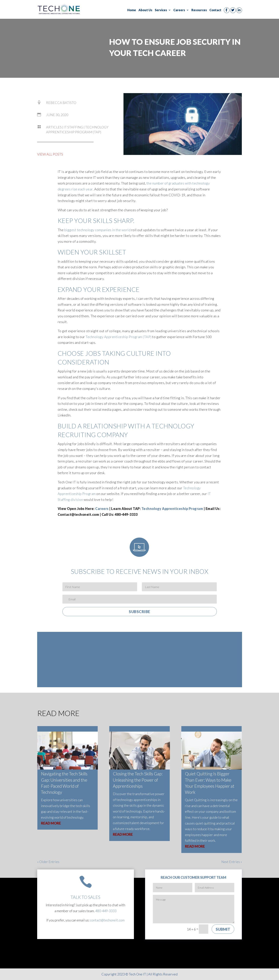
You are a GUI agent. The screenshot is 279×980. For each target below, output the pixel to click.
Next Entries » (232, 862)
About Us (145, 10)
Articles (54, 127)
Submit (223, 929)
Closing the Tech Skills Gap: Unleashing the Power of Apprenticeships (138, 780)
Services (161, 10)
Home (132, 10)
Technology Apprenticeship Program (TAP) (149, 663)
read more (51, 823)
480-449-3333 (106, 911)
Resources (199, 10)
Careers (179, 10)
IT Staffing (73, 127)
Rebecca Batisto (61, 103)
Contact (215, 10)
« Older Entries (48, 862)
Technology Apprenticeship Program (172, 509)
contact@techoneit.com (107, 920)
